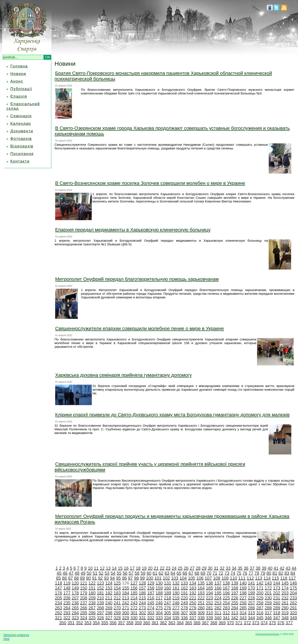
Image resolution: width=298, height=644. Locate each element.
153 (109, 588)
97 (130, 578)
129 (151, 583)
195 (218, 593)
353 (88, 623)
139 (235, 583)
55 (119, 573)
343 (243, 618)
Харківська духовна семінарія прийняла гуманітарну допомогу (123, 375)
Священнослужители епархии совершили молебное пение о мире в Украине (140, 328)
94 (112, 578)
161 (176, 588)
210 (100, 598)
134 (193, 583)
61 (155, 573)
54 (113, 573)
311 (218, 613)
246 (159, 603)
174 (285, 588)
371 (239, 623)
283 (226, 608)
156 (134, 588)
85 (58, 578)
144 (277, 583)
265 (75, 608)
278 (184, 608)
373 (256, 623)
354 (96, 623)
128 (142, 583)
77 (251, 573)
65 (179, 573)
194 (210, 593)
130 (159, 583)
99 (142, 578)
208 (84, 598)
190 (176, 593)
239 (100, 603)
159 (159, 588)
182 (109, 593)
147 (59, 588)
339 (210, 618)
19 (144, 568)
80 (269, 573)
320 (293, 613)
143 (268, 583)
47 (71, 573)
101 (158, 578)
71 (215, 573)
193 (201, 593)
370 (230, 623)
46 (65, 573)
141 (251, 583)
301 (134, 613)
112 (250, 578)
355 (105, 623)
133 (184, 583)
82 (281, 573)
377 (289, 623)
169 (243, 588)
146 (293, 583)
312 (226, 613)
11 (96, 568)
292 (59, 613)
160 (168, 588)
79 (263, 573)
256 (243, 603)
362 (163, 623)
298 (109, 613)
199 (251, 593)
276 (168, 608)
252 (210, 603)
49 (83, 573)
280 (201, 608)
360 (147, 623)
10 (90, 568)
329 (126, 618)
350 (63, 623)
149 (75, 588)
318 (277, 613)
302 (142, 613)
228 (251, 598)
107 (208, 578)
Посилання (22, 154)
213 (126, 598)
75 (239, 573)
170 (251, 588)
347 (277, 618)
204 (293, 593)
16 (126, 568)
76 (245, 573)
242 (126, 603)
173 (277, 588)
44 (294, 568)
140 (243, 583)
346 (268, 618)
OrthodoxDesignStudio (267, 634)
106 (200, 578)
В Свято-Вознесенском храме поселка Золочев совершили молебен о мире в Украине (150, 183)
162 (184, 588)
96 (124, 578)
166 (218, 588)
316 (260, 613)
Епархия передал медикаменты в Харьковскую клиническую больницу (133, 230)
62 (161, 573)
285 (243, 608)
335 (176, 618)
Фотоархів (21, 139)
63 (167, 573)
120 (75, 583)
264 (67, 608)
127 (134, 583)
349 (293, 618)
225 (226, 598)
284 (235, 608)
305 (168, 613)
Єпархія (19, 96)
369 (222, 623)
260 (277, 603)
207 (75, 598)
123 (100, 583)
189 (168, 593)
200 (260, 593)
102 (166, 578)
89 (83, 578)
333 (159, 618)
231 (277, 598)
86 (64, 578)
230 (268, 598)
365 (188, 623)
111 (242, 578)
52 (101, 573)
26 (186, 568)
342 (235, 618)
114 (267, 578)
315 (251, 613)
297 (100, 613)
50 (89, 573)
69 (203, 573)
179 (84, 593)
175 (293, 588)
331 (142, 618)
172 (268, 588)
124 (109, 583)
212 (117, 598)
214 (134, 598)
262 (293, 603)
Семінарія (21, 116)
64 (173, 573)
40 (270, 568)
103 (175, 578)
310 (210, 613)
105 (191, 578)
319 (285, 613)
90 (88, 578)
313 (235, 613)
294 (75, 613)
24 (174, 568)
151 (92, 588)
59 (143, 573)
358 (130, 623)
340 (218, 618)
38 (258, 568)
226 (235, 598)
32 (222, 568)
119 (67, 583)
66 (185, 573)
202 (277, 593)
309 (201, 613)
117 (292, 578)
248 (176, 603)
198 (243, 593)
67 (191, 573)
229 (260, 598)
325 (92, 618)
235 (67, 603)
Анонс (17, 81)
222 (201, 598)
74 (233, 573)
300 (126, 613)
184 (126, 593)
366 (197, 623)
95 (118, 578)
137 (218, 583)
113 (259, 578)
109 (225, 578)
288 (268, 608)
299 (117, 613)
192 (193, 593)
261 (285, 603)
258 (260, 603)
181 (100, 593)
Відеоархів (22, 146)
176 (59, 593)
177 (67, 593)
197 (235, 593)
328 (117, 618)
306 (176, 613)
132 (176, 583)
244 (142, 603)
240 (109, 603)
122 (92, 583)
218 (168, 598)
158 (151, 588)
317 (268, 613)
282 (218, 608)
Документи (22, 131)
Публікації (21, 89)
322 (67, 618)
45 (59, 573)
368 (214, 623)
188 (159, 593)
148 (67, 588)
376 (281, 623)
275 (159, 608)
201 (268, 593)
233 (293, 598)
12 (102, 568)
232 (285, 598)
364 (180, 623)
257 (251, 603)
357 (121, 623)
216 (151, 598)
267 (92, 608)
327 (109, 618)
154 (117, 588)
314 (243, 613)
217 (159, 598)
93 (106, 578)
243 (134, 603)
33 (228, 568)
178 (75, 593)
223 (210, 598)
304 (159, 613)
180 (92, 593)
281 (210, 608)
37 (252, 568)
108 (217, 578)
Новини (18, 74)
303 (151, 613)
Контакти (20, 161)
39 (264, 568)
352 (79, 623)
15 (120, 568)
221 (193, 598)
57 (131, 573)
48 (77, 573)
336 (184, 618)
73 (227, 573)
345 (260, 618)
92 (100, 578)
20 (150, 568)
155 (126, 588)
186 (142, 593)
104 (183, 578)
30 (210, 568)
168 (235, 588)
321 (59, 618)
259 (268, 603)
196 (226, 593)
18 (138, 568)
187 (151, 593)
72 (221, 573)
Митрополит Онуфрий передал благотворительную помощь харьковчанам (137, 279)
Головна (19, 66)
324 (84, 618)
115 (275, 578)
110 (233, 578)
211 (109, 598)
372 (247, 623)
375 (272, 623)
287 (260, 608)
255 (235, 603)
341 (226, 618)
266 (84, 608)
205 (59, 598)
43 (288, 568)
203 (285, 593)
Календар (21, 124)
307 (184, 613)
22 (162, 568)
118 (59, 583)
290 (285, 608)
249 (184, 603)
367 (205, 623)
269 (109, 608)
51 (95, 573)
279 (193, 608)
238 (92, 603)
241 (117, 603)
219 (176, 598)
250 (193, 603)
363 (172, 623)
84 (293, 573)
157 (142, 588)
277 (176, 608)
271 (126, 608)
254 (226, 603)
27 (192, 568)
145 (285, 583)
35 (240, 568)
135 (201, 583)
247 (168, 603)
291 (293, 608)
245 (151, 603)
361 (155, 623)
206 (67, 598)
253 (218, 603)
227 (243, 598)
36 (246, 568)
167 (226, 588)
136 (210, 583)
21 (156, 568)
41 (276, 568)
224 (218, 598)
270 (117, 608)
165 (210, 588)
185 (134, 593)
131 (168, 583)
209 (92, 598)
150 (84, 588)
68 (197, 573)
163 (193, 588)
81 (275, 573)
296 (92, 613)
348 (285, 618)
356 (113, 623)
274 (151, 608)
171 (260, 588)
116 (284, 578)
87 (70, 578)
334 (168, 618)
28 (198, 568)
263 (59, 608)
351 (71, 623)
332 (151, 618)
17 (132, 568)
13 (108, 568)
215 (142, 598)
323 (75, 618)
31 (216, 568)
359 (138, 623)
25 (180, 568)
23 (168, 568)
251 (201, 603)
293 (67, 613)
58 (137, 573)
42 (282, 568)
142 (260, 583)
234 (59, 603)
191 (184, 593)
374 (264, 623)
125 (117, 583)
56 (125, 573)
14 (114, 568)
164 (201, 588)
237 (84, 603)
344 (251, 618)
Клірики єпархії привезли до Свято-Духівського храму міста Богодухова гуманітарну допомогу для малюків (172, 415)
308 (193, 613)
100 (149, 578)
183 (117, 593)
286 (251, 608)
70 (209, 573)
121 (84, 583)
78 (257, 573)
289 (277, 608)
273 (142, 608)
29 (204, 568)
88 (76, 578)
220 (184, 598)
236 (75, 603)
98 (136, 578)
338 (201, 618)
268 (100, 608)
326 (100, 618)
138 (226, 583)
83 (287, 573)
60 (149, 573)
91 (94, 578)
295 (84, 613)
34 (234, 568)
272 (134, 608)
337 (193, 618)
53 (107, 573)
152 (100, 588)
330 (134, 618)
